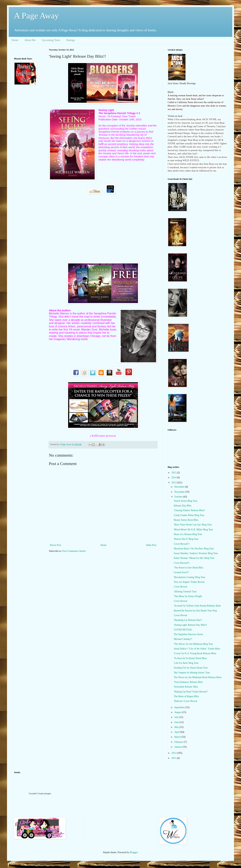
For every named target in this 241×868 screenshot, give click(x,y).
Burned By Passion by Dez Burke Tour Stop (195, 611)
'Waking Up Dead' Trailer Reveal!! (191, 692)
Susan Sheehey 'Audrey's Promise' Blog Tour (196, 553)
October (179, 497)
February (179, 742)
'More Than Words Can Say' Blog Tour (193, 525)
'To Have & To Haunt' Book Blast (190, 658)
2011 (174, 758)
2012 (174, 753)
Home (15, 40)
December (180, 487)
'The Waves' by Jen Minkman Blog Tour (193, 644)
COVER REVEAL (183, 630)
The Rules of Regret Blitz (186, 696)
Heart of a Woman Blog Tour (188, 534)
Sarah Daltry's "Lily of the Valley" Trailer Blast (197, 649)
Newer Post (55, 545)
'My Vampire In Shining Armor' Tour (192, 673)
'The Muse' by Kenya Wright (188, 596)
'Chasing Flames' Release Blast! (189, 510)
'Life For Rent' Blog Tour (186, 663)
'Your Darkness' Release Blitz (188, 682)
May (177, 727)
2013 (174, 483)
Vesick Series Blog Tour (186, 501)
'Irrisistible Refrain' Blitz (186, 687)
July (177, 717)
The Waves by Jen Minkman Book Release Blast (198, 677)
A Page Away (36, 16)
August (178, 712)
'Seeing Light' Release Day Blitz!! (190, 625)
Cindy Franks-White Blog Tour (189, 515)
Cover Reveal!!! (182, 544)
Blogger (134, 852)
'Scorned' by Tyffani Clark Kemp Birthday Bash (197, 606)
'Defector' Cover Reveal (185, 701)
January (178, 747)
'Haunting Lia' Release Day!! (188, 620)
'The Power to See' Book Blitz (189, 568)
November (180, 492)
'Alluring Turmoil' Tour (185, 592)
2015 (174, 473)
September (180, 707)
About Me (30, 40)
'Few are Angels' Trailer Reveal (189, 582)
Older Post (151, 545)
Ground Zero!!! (181, 572)
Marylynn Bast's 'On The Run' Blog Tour (194, 549)
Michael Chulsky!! (183, 639)
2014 (174, 477)
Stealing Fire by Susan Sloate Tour (191, 668)
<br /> (27, 111)
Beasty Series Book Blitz (186, 520)
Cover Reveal (180, 587)
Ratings (71, 40)
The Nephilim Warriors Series (188, 634)
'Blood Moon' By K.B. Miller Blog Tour (193, 530)
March (178, 737)
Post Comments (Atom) (74, 551)
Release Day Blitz (183, 506)
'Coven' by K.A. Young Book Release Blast (195, 653)
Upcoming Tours (51, 40)
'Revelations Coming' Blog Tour (189, 577)
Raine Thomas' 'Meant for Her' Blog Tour (194, 558)
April (177, 732)
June (177, 722)
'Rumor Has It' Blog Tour (186, 539)
